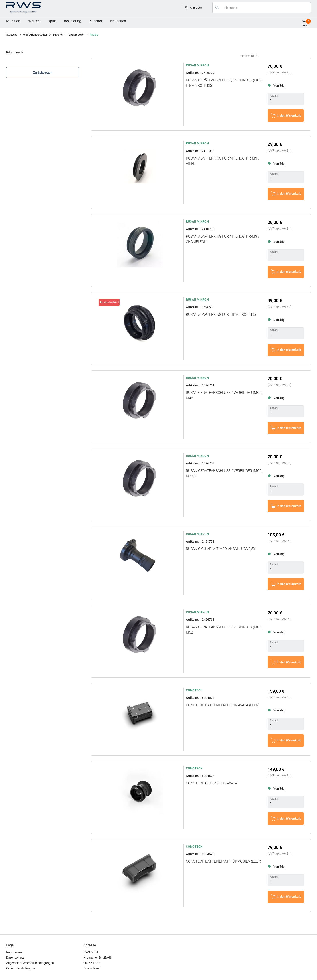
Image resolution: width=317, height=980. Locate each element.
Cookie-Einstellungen (21, 968)
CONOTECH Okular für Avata (212, 783)
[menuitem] (13, 21)
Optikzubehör (77, 35)
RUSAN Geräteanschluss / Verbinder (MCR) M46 (224, 395)
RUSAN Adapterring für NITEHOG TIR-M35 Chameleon (222, 239)
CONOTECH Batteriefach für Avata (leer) (223, 705)
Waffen (34, 21)
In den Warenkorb (289, 115)
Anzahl (274, 96)
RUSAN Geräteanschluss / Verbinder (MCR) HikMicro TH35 (224, 83)
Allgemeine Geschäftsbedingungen (30, 963)
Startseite (12, 35)
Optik (52, 21)
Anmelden (196, 8)
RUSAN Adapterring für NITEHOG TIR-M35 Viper (222, 161)
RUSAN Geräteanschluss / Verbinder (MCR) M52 (224, 630)
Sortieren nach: (249, 56)
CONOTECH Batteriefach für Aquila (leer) (223, 861)
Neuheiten (118, 21)
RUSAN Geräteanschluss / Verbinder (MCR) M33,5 (224, 473)
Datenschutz (15, 958)
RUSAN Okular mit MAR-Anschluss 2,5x (221, 549)
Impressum (14, 952)
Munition (13, 21)
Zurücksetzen (43, 73)
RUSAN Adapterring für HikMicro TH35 (221, 315)
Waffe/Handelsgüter (35, 35)
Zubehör (96, 21)
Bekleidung (73, 21)
